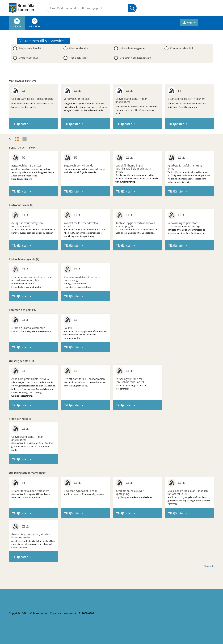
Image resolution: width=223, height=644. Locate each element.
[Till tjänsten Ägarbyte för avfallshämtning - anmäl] (190, 166)
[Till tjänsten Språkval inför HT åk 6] (78, 98)
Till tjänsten (20, 124)
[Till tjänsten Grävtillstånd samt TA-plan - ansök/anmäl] (137, 99)
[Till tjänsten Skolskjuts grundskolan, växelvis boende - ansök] (33, 535)
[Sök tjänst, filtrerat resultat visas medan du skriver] (92, 8)
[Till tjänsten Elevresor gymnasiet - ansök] (82, 490)
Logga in (189, 23)
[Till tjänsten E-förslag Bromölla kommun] (29, 327)
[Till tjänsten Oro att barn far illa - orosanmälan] (33, 98)
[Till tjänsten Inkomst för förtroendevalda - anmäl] (86, 223)
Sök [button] (132, 8)
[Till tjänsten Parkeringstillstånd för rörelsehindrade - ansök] (137, 379)
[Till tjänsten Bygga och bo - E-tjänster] (28, 164)
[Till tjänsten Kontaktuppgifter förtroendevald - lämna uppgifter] (137, 223)
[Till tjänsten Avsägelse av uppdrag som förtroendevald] (33, 223)
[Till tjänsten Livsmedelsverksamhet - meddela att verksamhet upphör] (33, 278)
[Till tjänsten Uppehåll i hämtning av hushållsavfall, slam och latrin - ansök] (137, 168)
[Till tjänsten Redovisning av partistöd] (184, 222)
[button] (17, 139)
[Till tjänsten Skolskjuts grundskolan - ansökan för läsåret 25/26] (190, 491)
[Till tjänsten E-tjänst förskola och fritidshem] (188, 98)
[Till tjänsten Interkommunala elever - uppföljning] (137, 491)
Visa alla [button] (209, 566)
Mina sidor (35, 23)
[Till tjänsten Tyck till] (69, 327)
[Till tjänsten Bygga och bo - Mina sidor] (80, 164)
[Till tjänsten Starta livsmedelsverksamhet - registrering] (86, 278)
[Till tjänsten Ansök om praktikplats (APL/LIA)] (32, 378)
